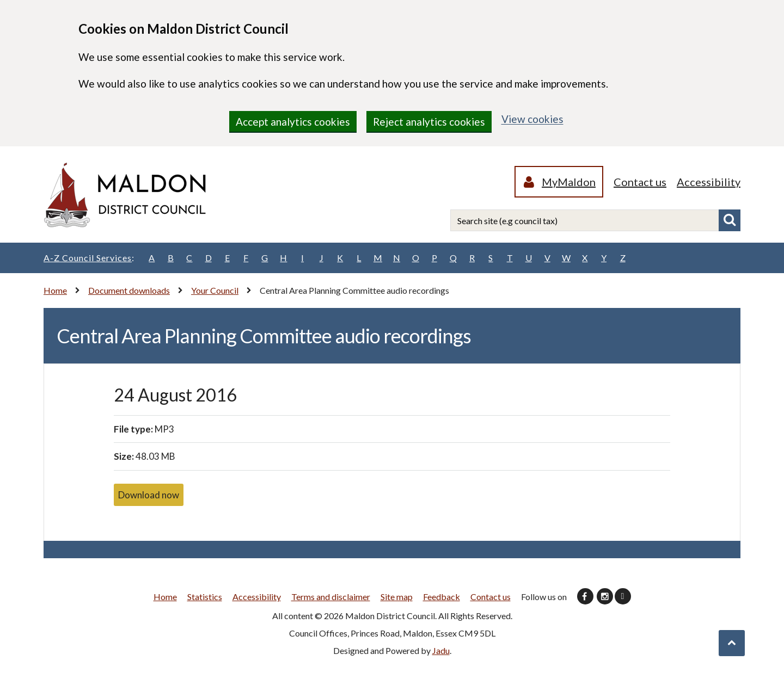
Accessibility (709, 182)
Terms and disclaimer (331, 597)
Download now (149, 495)
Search (730, 220)
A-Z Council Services (89, 258)
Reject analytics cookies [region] (429, 122)
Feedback (442, 597)
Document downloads (129, 290)
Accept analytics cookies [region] (293, 122)
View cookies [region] (532, 119)
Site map (397, 597)
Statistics (205, 597)
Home (55, 290)
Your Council (215, 290)
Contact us (640, 182)
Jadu (441, 650)
